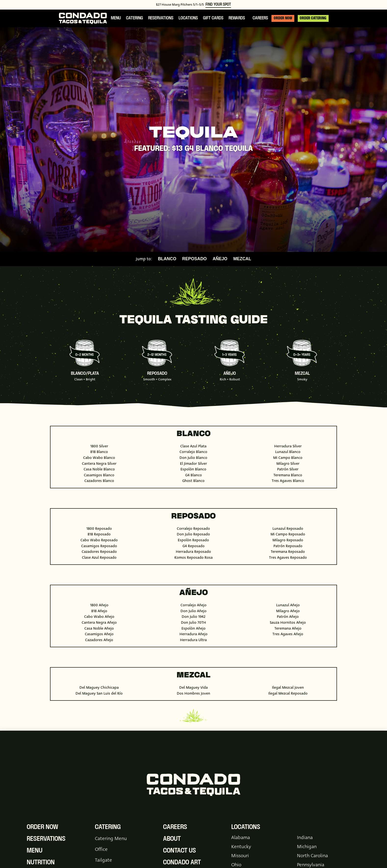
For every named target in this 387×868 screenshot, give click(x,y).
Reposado (194, 259)
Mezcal (242, 259)
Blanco (167, 259)
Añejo (220, 259)
